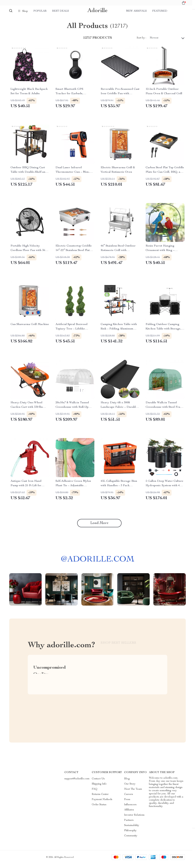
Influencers (130, 809)
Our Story (130, 788)
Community (131, 840)
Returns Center (100, 798)
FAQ (95, 793)
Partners (129, 824)
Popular (40, 11)
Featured (160, 11)
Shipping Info (99, 788)
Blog (127, 783)
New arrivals (136, 11)
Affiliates (129, 814)
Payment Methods (102, 803)
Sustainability (132, 829)
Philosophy (130, 835)
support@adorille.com (77, 783)
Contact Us (98, 783)
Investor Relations (134, 819)
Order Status (99, 809)
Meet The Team (133, 793)
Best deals (60, 11)
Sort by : (141, 42)
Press (127, 803)
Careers (129, 798)
